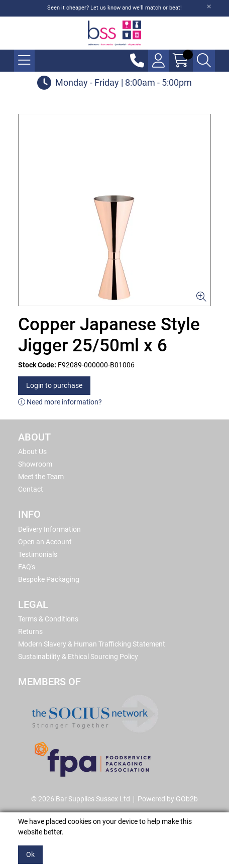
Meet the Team (41, 477)
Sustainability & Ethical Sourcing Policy (78, 657)
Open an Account (45, 542)
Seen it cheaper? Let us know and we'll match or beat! (114, 8)
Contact (31, 489)
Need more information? (60, 402)
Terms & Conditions (48, 619)
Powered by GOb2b (168, 799)
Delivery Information (49, 529)
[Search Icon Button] (204, 61)
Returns (30, 631)
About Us (32, 452)
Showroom (35, 464)
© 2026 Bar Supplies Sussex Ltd (81, 799)
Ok (30, 854)
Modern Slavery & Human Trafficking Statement (92, 644)
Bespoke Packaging (49, 579)
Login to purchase (54, 385)
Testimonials (38, 554)
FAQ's (27, 567)
